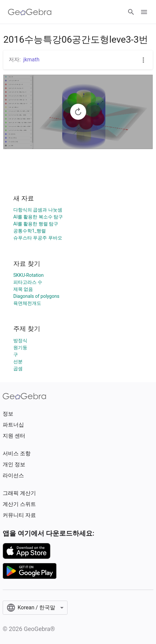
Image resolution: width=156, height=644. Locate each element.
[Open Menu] (144, 12)
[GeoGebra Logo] (30, 12)
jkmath (31, 60)
